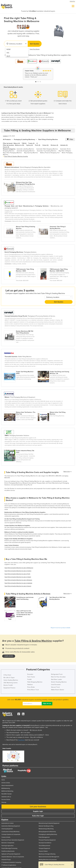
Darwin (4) (6, 147)
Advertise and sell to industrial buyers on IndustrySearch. (20, 744)
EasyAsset (21, 740)
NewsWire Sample (7, 794)
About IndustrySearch (7, 786)
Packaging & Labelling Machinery (24, 139)
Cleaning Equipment (7, 829)
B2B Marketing (6, 788)
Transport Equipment (44, 848)
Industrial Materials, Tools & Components (13, 857)
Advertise (72, 1)
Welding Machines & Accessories (48, 860)
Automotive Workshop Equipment (11, 826)
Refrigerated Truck (57, 674)
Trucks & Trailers (43, 851)
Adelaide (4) (64, 145)
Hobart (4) (45, 145)
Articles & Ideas (6, 783)
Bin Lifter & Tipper (9, 678)
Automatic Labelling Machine (25, 149)
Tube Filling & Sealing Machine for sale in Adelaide (18, 583)
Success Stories (6, 800)
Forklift (29, 679)
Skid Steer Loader (57, 679)
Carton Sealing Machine (11, 680)
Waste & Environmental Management (49, 857)
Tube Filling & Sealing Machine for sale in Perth (17, 574)
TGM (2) (24, 143)
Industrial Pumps (6, 860)
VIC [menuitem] (8, 53)
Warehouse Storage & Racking (47, 854)
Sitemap (4, 802)
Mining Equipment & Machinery (47, 832)
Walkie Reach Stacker (58, 690)
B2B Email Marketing (7, 791)
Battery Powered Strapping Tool (50, 153)
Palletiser (30, 685)
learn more (9, 656)
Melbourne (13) (19, 145)
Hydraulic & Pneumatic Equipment (11, 854)
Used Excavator (56, 685)
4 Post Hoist (7, 675)
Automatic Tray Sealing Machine (47, 151)
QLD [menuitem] (8, 56)
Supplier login (38, 811)
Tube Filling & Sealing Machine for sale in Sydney (18, 571)
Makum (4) (17, 143)
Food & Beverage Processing (9, 848)
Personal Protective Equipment (47, 840)
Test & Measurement (44, 846)
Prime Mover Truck (33, 690)
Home (3, 780)
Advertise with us (6, 797)
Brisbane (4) (54, 145)
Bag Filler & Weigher (65, 151)
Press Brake (31, 687)
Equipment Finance (9, 688)
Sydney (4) (29, 145)
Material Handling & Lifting (46, 826)
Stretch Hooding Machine (59, 682)
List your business (38, 807)
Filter (70, 139)
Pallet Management (44, 837)
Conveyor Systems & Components (11, 834)
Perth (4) (38, 145)
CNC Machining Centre (11, 683)
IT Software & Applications (9, 865)
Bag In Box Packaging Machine (12, 153)
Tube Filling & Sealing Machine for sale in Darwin (18, 586)
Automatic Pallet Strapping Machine (47, 149)
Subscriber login (38, 816)
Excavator (30, 674)
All (37, 143)
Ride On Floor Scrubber (58, 677)
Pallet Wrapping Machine (35, 682)
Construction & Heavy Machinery (10, 832)
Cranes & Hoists (6, 837)
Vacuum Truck (55, 687)
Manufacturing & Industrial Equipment (49, 823)
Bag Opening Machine (31, 153)
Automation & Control (7, 823)
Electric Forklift (8, 685)
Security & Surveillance (45, 843)
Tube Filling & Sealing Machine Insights (16, 156)
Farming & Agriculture (7, 846)
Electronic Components (8, 843)
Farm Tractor (31, 677)
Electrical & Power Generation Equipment (13, 840)
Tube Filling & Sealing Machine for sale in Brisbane (18, 580)
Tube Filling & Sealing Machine (48, 139)
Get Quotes (35, 44)
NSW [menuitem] (9, 49)
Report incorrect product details (61, 628)
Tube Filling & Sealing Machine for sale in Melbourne (19, 568)
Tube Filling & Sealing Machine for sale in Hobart (18, 577)
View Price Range (35, 49)
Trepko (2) (31, 143)
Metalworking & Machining (46, 829)
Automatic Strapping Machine (26, 151)
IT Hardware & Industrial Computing (11, 862)
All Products (7, 139)
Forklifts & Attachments (8, 851)
